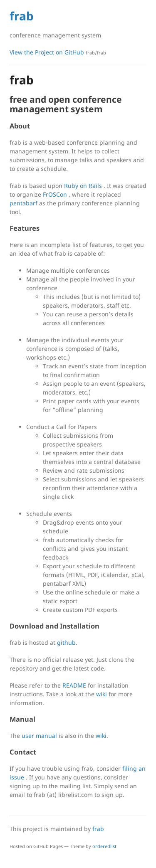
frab (22, 16)
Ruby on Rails (83, 186)
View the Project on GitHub (58, 52)
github (66, 642)
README (74, 685)
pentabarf (24, 203)
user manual (39, 736)
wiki (102, 694)
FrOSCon (55, 194)
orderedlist (104, 846)
